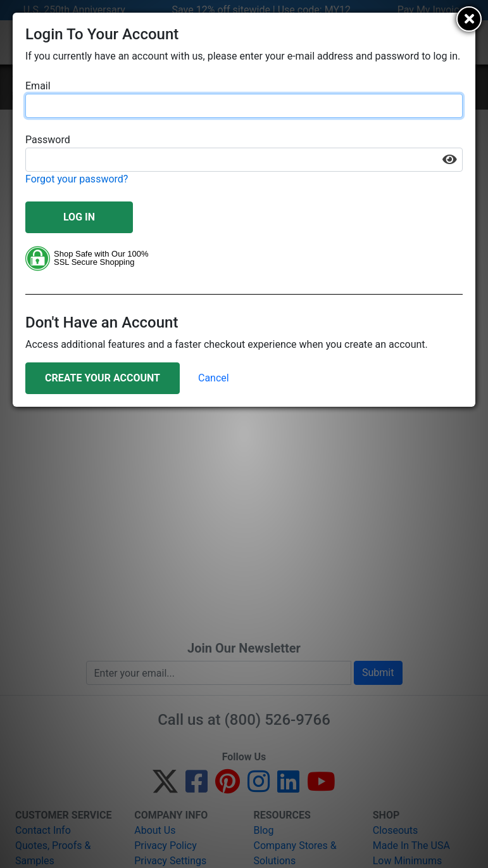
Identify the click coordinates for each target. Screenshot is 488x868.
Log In (79, 217)
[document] (244, 210)
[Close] (469, 19)
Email (38, 86)
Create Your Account (103, 378)
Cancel (214, 378)
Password (48, 140)
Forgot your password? (77, 179)
